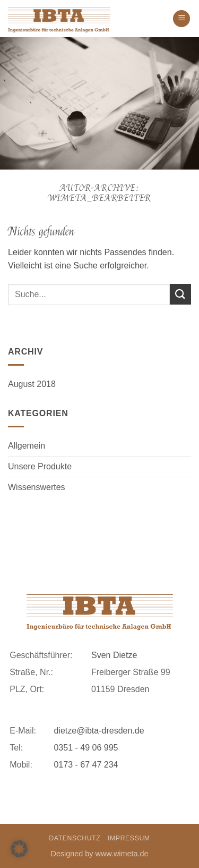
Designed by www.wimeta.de (100, 854)
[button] (181, 19)
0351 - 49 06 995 (86, 748)
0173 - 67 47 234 (86, 765)
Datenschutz (75, 838)
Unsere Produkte (40, 466)
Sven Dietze (114, 655)
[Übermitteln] (180, 294)
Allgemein (27, 446)
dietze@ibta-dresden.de (99, 731)
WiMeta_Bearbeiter (100, 198)
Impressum (129, 838)
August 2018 (32, 384)
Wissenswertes (37, 487)
